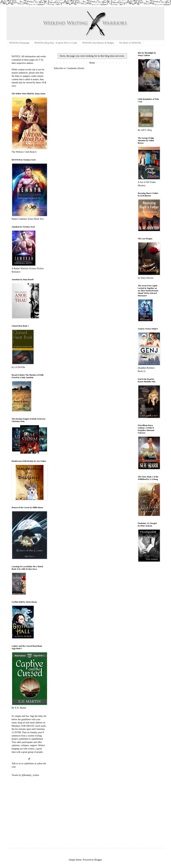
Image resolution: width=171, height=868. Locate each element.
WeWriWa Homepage (19, 43)
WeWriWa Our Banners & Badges (98, 43)
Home (92, 63)
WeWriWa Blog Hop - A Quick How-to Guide (56, 43)
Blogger (98, 860)
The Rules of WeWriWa (130, 43)
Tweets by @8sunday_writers (25, 775)
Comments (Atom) (75, 68)
